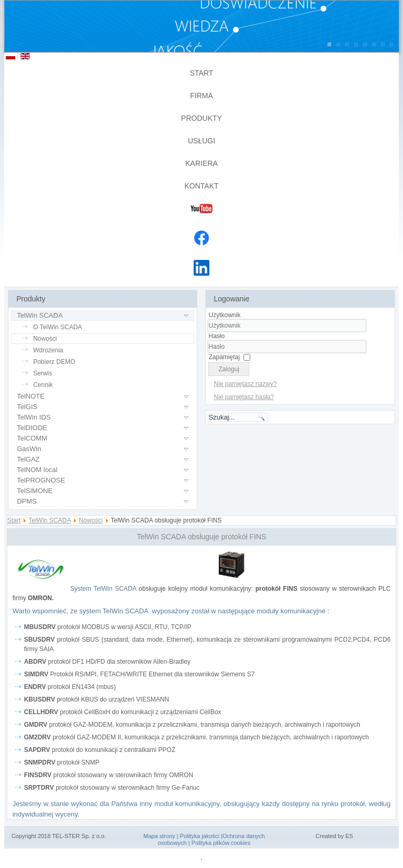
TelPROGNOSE (41, 480)
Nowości (45, 339)
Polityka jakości (200, 836)
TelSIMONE (35, 491)
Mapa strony (159, 836)
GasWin (29, 449)
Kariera (201, 163)
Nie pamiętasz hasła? (244, 397)
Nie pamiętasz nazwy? (245, 384)
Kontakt (201, 186)
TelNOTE (31, 396)
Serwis (43, 373)
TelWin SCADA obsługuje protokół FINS (202, 537)
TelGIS (27, 407)
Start (202, 73)
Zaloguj (229, 369)
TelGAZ (28, 459)
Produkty (201, 118)
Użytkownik (224, 315)
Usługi (201, 141)
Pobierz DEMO (54, 362)
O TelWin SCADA (57, 327)
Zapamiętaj (224, 357)
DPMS (27, 501)
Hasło (216, 336)
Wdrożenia (48, 350)
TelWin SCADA (40, 315)
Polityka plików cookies (221, 843)
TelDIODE (32, 428)
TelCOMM (32, 438)
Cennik (43, 385)
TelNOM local (37, 470)
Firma (201, 96)
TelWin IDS (34, 417)
